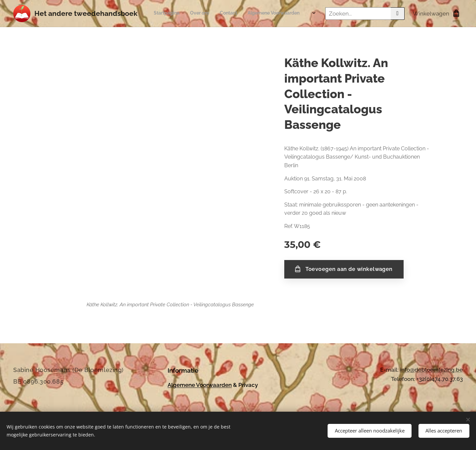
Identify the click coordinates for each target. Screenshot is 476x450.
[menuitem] (262, 14)
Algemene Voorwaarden (200, 385)
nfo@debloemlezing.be (432, 370)
